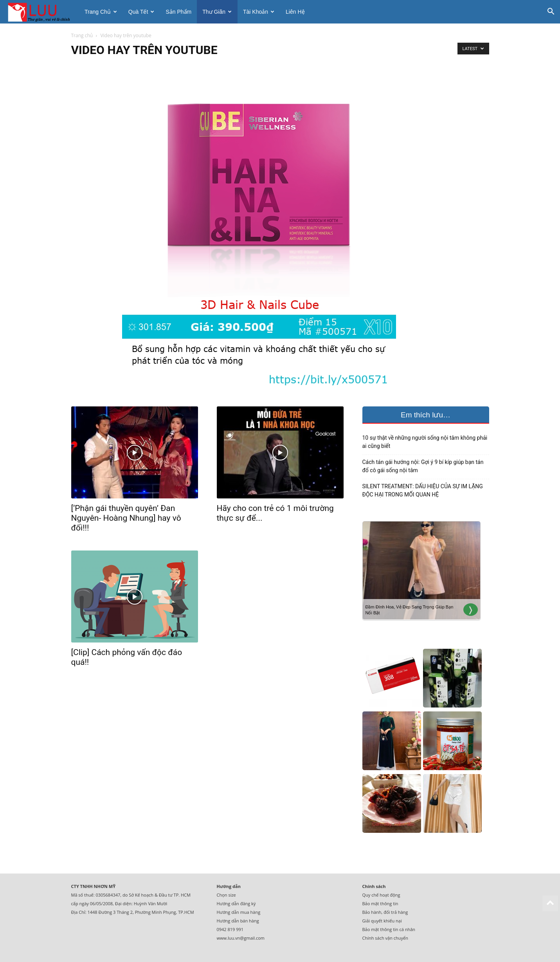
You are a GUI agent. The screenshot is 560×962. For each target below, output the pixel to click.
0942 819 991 (230, 929)
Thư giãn (217, 12)
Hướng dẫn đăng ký (236, 903)
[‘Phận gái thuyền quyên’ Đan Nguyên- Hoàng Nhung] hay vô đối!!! (126, 518)
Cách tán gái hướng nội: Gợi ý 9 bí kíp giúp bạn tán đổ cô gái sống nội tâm (423, 466)
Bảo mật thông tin (380, 903)
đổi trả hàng (396, 912)
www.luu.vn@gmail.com (241, 938)
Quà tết (141, 12)
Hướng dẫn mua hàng (239, 912)
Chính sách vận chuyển (385, 938)
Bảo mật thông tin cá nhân (389, 929)
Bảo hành (372, 912)
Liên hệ (295, 12)
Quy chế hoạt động (381, 895)
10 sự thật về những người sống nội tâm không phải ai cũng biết (425, 442)
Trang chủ (101, 12)
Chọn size (226, 895)
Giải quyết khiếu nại (382, 921)
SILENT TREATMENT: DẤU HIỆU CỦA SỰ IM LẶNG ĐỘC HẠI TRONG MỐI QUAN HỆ (423, 490)
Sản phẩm (178, 12)
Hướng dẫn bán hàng (238, 921)
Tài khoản (259, 12)
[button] (551, 12)
